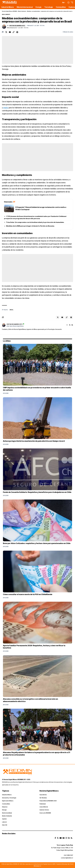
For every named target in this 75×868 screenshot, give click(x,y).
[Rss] (72, 838)
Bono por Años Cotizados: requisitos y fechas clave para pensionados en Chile (37, 543)
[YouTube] (61, 838)
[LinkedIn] (72, 325)
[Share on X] (6, 32)
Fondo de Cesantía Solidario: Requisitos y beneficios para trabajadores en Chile (37, 492)
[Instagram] (66, 838)
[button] (63, 3)
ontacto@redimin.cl (67, 858)
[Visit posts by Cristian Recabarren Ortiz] (4, 27)
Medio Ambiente (6, 14)
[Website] (67, 325)
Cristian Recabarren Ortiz (17, 26)
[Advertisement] (37, 50)
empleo (6, 108)
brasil (11, 310)
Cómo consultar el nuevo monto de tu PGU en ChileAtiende (28, 594)
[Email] (10, 32)
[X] (70, 325)
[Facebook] (55, 838)
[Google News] (64, 838)
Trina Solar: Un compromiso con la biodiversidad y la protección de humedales (35, 222)
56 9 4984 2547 (69, 855)
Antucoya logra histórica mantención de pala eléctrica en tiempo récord (34, 441)
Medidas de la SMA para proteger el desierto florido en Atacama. (30, 226)
